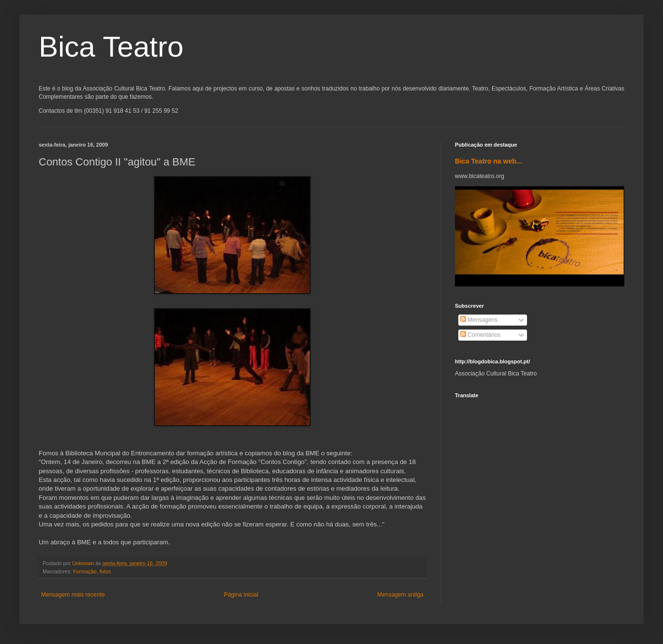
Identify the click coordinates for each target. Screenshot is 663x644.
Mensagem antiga (400, 595)
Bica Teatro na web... (489, 161)
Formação (85, 571)
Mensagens (479, 320)
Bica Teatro (111, 47)
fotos (105, 571)
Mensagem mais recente (73, 595)
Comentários (480, 335)
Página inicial (241, 595)
